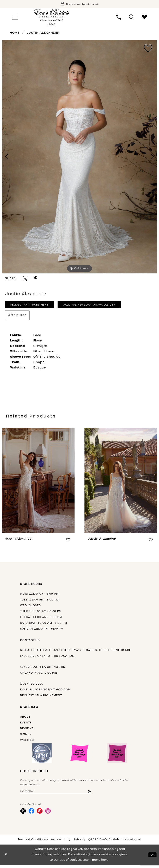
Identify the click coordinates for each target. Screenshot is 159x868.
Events (26, 725)
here (105, 863)
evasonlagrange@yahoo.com (45, 692)
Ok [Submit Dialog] (152, 858)
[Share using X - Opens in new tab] (25, 279)
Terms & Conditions (33, 843)
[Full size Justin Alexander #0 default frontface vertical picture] (79, 158)
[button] (15, 18)
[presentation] (38, 483)
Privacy (79, 843)
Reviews (27, 730)
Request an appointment (41, 697)
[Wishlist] (145, 18)
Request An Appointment (31, 307)
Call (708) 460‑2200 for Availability (96, 307)
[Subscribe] (97, 794)
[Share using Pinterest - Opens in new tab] (36, 279)
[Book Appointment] (79, 4)
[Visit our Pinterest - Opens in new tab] (41, 814)
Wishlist (27, 742)
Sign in (26, 736)
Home (15, 34)
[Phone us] (119, 18)
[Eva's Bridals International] (52, 18)
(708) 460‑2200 (32, 686)
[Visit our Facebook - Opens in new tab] (32, 814)
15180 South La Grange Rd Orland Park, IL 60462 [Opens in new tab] (43, 672)
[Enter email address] (59, 794)
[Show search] (132, 18)
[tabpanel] (79, 158)
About (25, 719)
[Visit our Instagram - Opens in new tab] (50, 814)
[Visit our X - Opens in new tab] (23, 814)
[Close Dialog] (6, 858)
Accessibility (61, 843)
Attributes (17, 317)
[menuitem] (15, 18)
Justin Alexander (43, 34)
